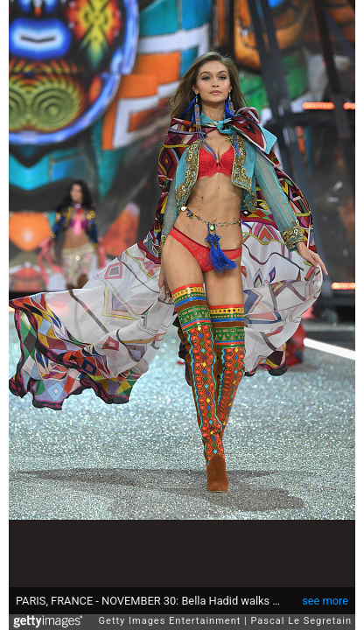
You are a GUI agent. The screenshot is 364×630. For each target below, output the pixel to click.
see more (325, 592)
